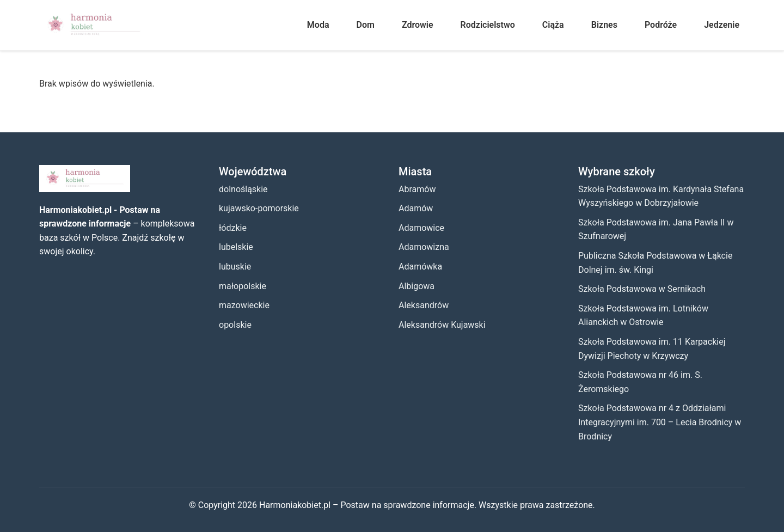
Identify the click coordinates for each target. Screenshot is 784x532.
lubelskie (236, 247)
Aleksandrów (424, 305)
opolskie (235, 325)
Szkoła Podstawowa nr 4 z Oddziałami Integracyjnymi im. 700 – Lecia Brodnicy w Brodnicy (660, 422)
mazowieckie (244, 305)
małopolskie (243, 286)
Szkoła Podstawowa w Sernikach (642, 289)
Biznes (604, 25)
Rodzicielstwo (488, 25)
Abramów (417, 189)
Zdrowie (418, 25)
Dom (366, 25)
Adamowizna (424, 247)
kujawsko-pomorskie (259, 208)
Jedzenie (722, 25)
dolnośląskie (243, 189)
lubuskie (235, 267)
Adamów (416, 208)
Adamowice (421, 228)
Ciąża (553, 25)
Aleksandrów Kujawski (442, 325)
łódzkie (233, 228)
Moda (318, 25)
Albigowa (416, 286)
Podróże (661, 25)
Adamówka (420, 267)
